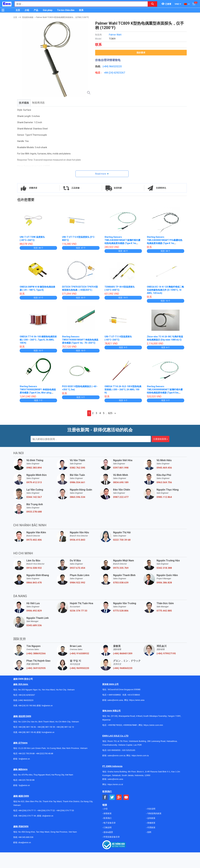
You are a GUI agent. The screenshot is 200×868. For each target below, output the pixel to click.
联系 (81, 10)
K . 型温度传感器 (27, 17)
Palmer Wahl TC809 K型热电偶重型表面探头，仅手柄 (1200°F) (62, 17)
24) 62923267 (117, 73)
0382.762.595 (77, 468)
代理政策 (151, 827)
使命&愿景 (108, 832)
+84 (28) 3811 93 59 (46, 727)
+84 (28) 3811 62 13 (65, 727)
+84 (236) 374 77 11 (27, 810)
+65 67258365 (134, 695)
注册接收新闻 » (160, 439)
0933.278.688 (34, 512)
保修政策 (151, 823)
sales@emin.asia (115, 700)
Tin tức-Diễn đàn (66, 10)
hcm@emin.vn (48, 732)
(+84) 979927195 (166, 653)
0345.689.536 (34, 625)
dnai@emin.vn (25, 842)
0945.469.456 (164, 468)
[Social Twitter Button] (112, 797)
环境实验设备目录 (111, 837)
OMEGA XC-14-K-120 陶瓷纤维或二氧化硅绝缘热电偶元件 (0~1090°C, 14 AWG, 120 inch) (166, 290)
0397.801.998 (121, 468)
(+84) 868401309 (123, 653)
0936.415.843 (77, 540)
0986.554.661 (77, 482)
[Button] (3, 10)
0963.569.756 (164, 482)
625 (110, 413)
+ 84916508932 (114, 695)
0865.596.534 (77, 497)
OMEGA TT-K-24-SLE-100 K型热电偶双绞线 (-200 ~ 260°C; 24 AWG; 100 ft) (123, 390)
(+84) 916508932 (79, 653)
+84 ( (107, 73)
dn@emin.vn (48, 816)
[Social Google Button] (119, 797)
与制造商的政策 (154, 813)
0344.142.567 (34, 497)
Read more (101, 174)
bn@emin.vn (24, 759)
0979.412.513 (34, 482)
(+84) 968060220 (123, 668)
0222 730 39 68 (122, 540)
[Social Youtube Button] (126, 797)
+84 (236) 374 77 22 (46, 810)
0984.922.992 (77, 583)
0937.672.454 (77, 568)
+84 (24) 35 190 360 (27, 706)
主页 (18, 10)
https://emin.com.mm (153, 725)
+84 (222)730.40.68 (44, 753)
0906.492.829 (34, 611)
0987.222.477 (121, 497)
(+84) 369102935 (36, 668)
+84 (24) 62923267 (27, 695)
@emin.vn (25, 785)
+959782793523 (115, 725)
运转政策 (151, 818)
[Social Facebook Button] (105, 797)
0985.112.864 (164, 497)
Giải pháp (48, 10)
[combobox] (80, 4)
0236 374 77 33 (79, 611)
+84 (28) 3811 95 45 (27, 732)
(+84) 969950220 (79, 668)
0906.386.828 (164, 583)
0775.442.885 (164, 611)
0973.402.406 (34, 540)
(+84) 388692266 (36, 653)
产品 (36, 10)
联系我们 (107, 818)
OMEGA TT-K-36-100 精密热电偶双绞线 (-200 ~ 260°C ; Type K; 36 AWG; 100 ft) (38, 340)
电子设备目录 (109, 823)
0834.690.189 (121, 482)
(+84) (106, 66)
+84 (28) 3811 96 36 (27, 727)
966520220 (115, 66)
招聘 (149, 832)
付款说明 (151, 809)
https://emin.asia (137, 700)
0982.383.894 (34, 468)
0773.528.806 (121, 611)
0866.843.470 (34, 583)
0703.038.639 (121, 583)
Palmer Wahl (115, 35)
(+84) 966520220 (26, 700)
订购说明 (107, 827)
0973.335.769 (121, 568)
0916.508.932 (34, 568)
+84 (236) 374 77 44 (27, 816)
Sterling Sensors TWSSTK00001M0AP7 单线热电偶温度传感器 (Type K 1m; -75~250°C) (80, 340)
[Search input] (80, 4)
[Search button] (152, 4)
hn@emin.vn (47, 706)
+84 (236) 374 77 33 (65, 810)
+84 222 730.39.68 (27, 753)
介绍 (27, 10)
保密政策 (107, 813)
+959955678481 (130, 725)
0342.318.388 (164, 568)
